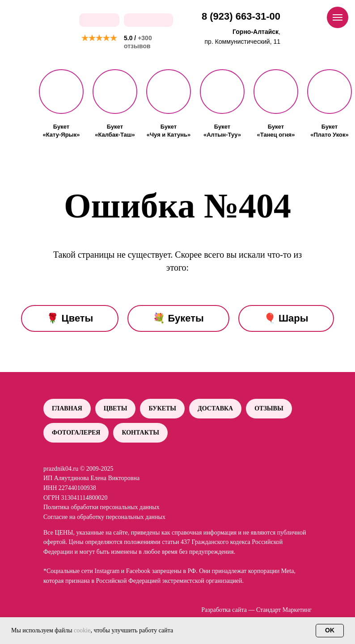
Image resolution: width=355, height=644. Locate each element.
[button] (61, 92)
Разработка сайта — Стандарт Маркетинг (256, 610)
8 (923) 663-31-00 (241, 16)
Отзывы (269, 408)
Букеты (162, 408)
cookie (82, 630)
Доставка (215, 408)
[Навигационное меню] (338, 17)
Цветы (116, 408)
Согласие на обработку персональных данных (104, 517)
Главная (67, 408)
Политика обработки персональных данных (101, 507)
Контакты (140, 433)
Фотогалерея (76, 433)
